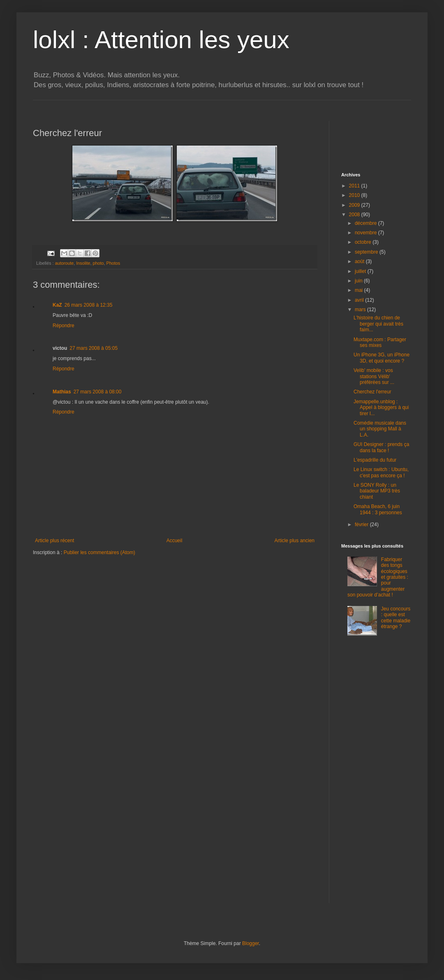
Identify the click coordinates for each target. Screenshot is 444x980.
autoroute (65, 263)
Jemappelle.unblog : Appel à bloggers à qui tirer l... (381, 408)
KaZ (57, 305)
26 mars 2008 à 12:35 (89, 305)
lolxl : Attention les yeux (161, 40)
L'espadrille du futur (375, 460)
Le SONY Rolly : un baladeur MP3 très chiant (377, 491)
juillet (361, 271)
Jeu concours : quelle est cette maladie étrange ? (396, 618)
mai (360, 290)
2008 (355, 215)
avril (360, 300)
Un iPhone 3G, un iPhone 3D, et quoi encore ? (382, 358)
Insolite (83, 263)
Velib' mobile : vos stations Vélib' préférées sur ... (374, 376)
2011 (355, 186)
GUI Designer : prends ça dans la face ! (381, 447)
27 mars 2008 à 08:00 (98, 392)
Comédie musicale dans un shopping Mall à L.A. (380, 429)
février (362, 525)
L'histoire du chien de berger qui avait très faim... (378, 324)
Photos (113, 263)
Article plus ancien (295, 541)
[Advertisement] (183, 103)
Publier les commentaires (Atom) (99, 552)
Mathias (62, 392)
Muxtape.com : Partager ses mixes (380, 342)
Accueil (175, 541)
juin (359, 281)
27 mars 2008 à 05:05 (94, 348)
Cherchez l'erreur (372, 392)
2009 (355, 205)
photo (98, 263)
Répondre (64, 326)
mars (361, 310)
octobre (364, 242)
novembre (367, 233)
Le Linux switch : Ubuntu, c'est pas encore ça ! (381, 472)
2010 (355, 195)
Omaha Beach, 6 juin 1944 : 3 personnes (378, 509)
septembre (367, 252)
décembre (367, 223)
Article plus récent (54, 541)
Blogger (251, 943)
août (360, 261)
